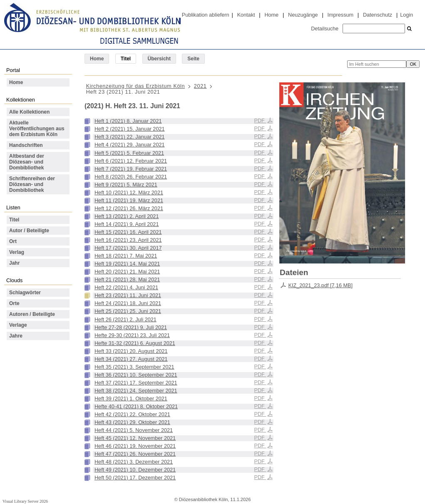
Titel (14, 220)
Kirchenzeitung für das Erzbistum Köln (135, 86)
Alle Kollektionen (29, 112)
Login (406, 15)
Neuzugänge (303, 15)
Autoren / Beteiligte (32, 314)
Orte (14, 303)
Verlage (18, 325)
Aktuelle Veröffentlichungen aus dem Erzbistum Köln (37, 129)
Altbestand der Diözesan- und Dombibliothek (27, 162)
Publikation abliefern (206, 15)
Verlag (17, 252)
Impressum (340, 15)
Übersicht (159, 59)
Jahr (14, 263)
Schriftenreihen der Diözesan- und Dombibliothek (32, 184)
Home (271, 15)
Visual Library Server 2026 (25, 501)
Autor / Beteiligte (29, 231)
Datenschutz (378, 15)
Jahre (16, 336)
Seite (193, 59)
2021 (200, 86)
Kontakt (246, 15)
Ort (13, 241)
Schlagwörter (25, 293)
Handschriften (26, 145)
